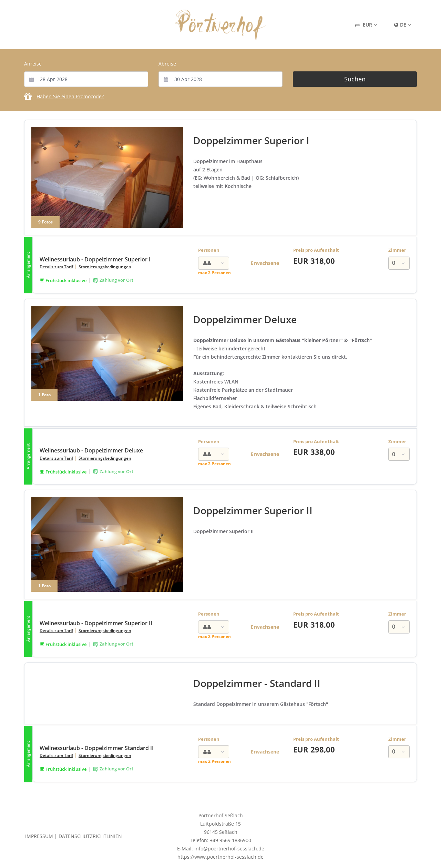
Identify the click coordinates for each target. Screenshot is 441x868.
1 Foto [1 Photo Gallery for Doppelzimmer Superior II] (44, 586)
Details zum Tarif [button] (56, 267)
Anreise (33, 64)
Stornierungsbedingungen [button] (105, 267)
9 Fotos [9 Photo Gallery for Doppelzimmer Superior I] (45, 222)
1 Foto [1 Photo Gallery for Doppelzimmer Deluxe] (44, 395)
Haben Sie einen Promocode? (70, 96)
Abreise (167, 64)
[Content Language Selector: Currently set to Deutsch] (403, 25)
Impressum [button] (39, 836)
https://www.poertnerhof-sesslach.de (220, 857)
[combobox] (86, 79)
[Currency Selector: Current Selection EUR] (366, 25)
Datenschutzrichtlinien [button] (90, 836)
